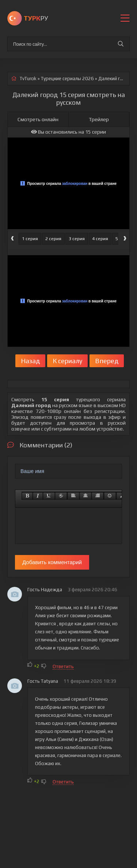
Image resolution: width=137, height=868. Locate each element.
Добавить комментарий (52, 562)
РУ (36, 18)
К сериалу (67, 361)
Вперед (107, 361)
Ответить (63, 666)
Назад (30, 361)
